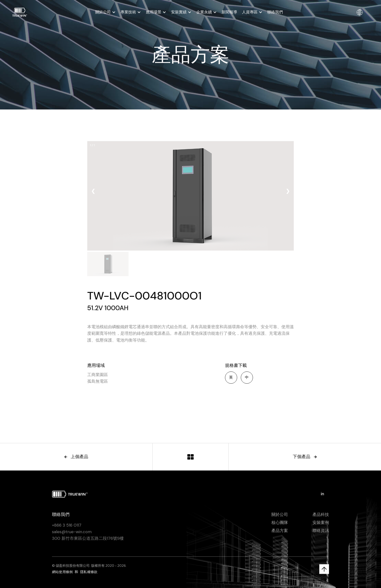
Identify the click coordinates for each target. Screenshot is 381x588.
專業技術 (128, 12)
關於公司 (103, 12)
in (322, 496)
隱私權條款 (89, 574)
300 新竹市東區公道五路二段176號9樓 (88, 540)
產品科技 (321, 516)
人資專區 (250, 12)
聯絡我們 (275, 12)
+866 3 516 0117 (67, 527)
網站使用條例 (62, 574)
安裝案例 (321, 524)
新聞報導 (229, 12)
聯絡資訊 (321, 532)
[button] (105, 12)
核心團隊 (280, 524)
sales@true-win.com (72, 534)
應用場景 (154, 12)
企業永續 (204, 12)
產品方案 (280, 532)
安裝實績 (179, 12)
